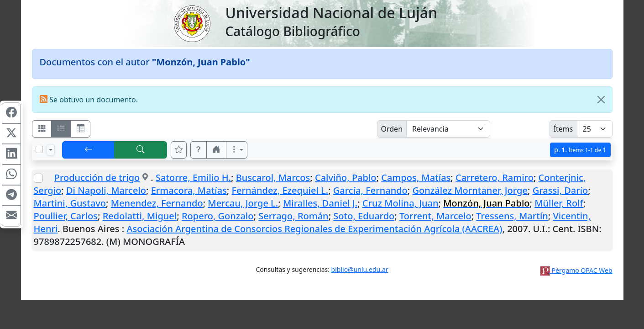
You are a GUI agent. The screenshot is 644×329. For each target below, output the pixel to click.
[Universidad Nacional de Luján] (192, 23)
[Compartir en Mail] (11, 216)
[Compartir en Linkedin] (11, 154)
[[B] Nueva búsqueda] (141, 150)
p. (580, 150)
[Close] (601, 100)
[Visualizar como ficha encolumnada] (61, 129)
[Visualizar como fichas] (42, 129)
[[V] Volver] (89, 150)
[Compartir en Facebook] (11, 113)
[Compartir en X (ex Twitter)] (11, 134)
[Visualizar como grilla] (81, 129)
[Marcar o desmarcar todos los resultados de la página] (39, 149)
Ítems (563, 129)
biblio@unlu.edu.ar (360, 269)
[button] (199, 150)
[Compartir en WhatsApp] (11, 175)
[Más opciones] (237, 150)
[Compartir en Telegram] (11, 196)
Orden (392, 129)
